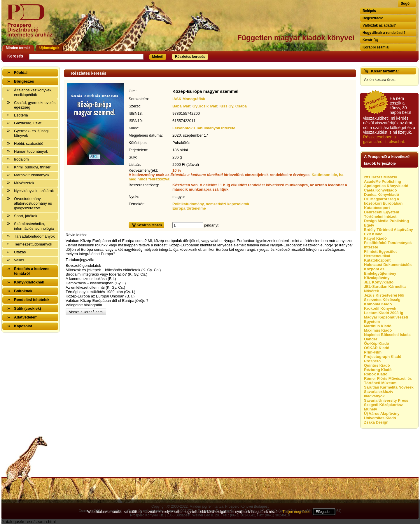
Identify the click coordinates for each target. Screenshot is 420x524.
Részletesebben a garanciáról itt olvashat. (384, 139)
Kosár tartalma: (385, 71)
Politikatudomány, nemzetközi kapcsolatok (211, 204)
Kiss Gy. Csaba (233, 106)
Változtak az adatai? (379, 25)
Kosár (367, 40)
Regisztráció (373, 18)
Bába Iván (181, 106)
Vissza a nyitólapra (31, 24)
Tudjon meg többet (297, 512)
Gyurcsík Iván (205, 106)
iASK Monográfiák (189, 99)
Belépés (369, 11)
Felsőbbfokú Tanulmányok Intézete (204, 128)
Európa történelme (189, 208)
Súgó (405, 4)
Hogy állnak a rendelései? (384, 33)
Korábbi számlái (376, 47)
